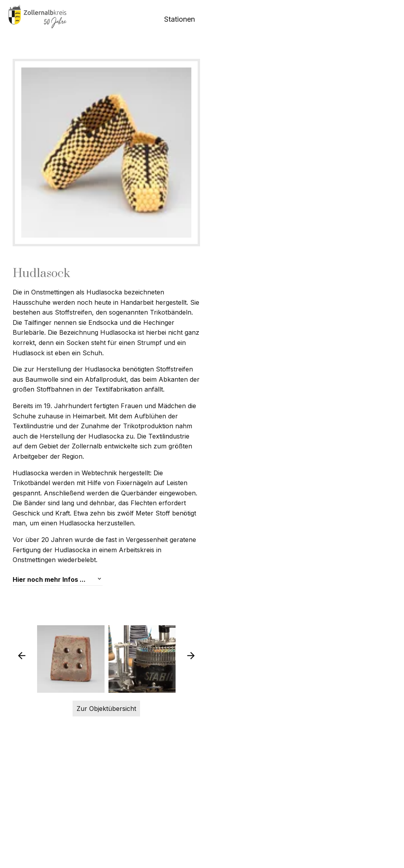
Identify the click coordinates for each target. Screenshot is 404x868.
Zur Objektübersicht (202, 818)
